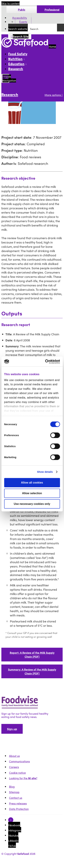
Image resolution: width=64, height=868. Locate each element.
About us (14, 756)
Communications (19, 761)
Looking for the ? (23, 778)
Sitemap (14, 792)
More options (54, 95)
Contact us (16, 798)
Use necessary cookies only (32, 504)
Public (22, 10)
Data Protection (19, 809)
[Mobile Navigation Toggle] (5, 78)
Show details (45, 472)
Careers (14, 767)
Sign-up (12, 729)
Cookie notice (17, 773)
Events (23, 22)
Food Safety (18, 54)
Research (16, 69)
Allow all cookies (32, 483)
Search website (18, 29)
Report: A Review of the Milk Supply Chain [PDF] (32, 655)
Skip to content (10, 3)
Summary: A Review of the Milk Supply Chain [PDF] (32, 671)
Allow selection (32, 493)
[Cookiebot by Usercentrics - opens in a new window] (45, 361)
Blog (12, 787)
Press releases (18, 803)
